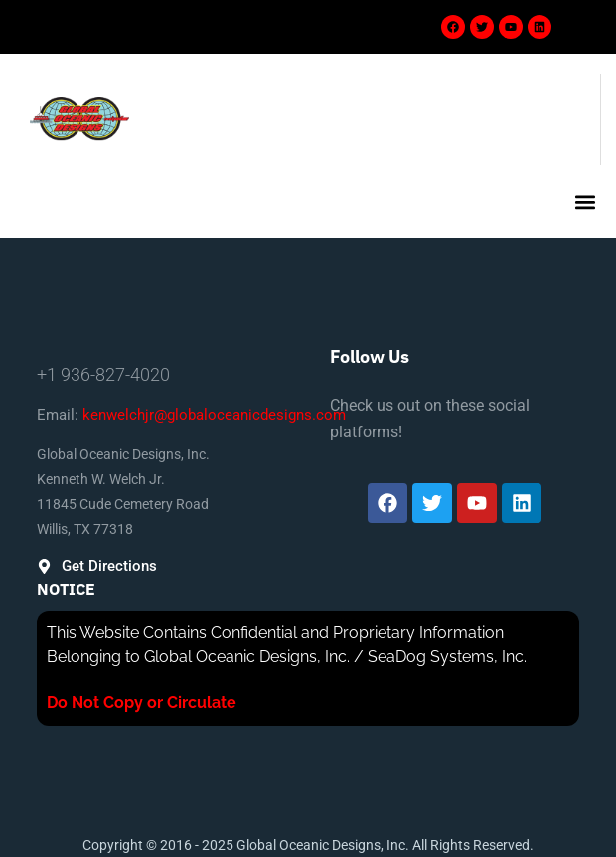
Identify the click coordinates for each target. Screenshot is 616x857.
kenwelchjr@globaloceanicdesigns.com (214, 415)
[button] (585, 201)
